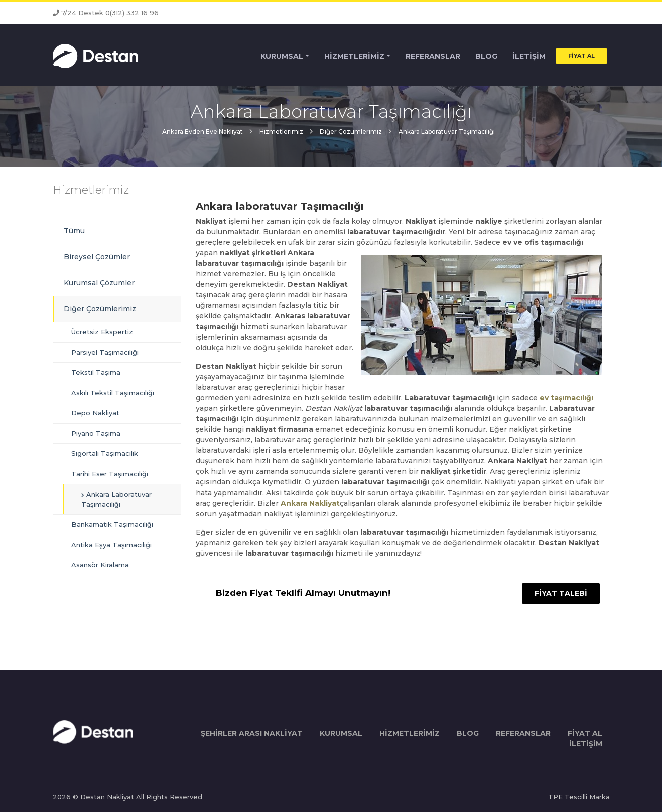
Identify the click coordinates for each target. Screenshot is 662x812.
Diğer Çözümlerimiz (100, 309)
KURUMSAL (282, 57)
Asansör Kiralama (100, 565)
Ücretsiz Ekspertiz (102, 332)
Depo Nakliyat (95, 413)
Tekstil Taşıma (96, 372)
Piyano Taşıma (96, 433)
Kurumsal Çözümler (99, 283)
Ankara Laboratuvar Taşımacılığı (116, 499)
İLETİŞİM (529, 57)
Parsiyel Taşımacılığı (105, 352)
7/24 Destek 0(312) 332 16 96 (106, 13)
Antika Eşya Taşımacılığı (111, 545)
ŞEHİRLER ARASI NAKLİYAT (252, 733)
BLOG (486, 57)
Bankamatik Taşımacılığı (112, 524)
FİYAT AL (581, 56)
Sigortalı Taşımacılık (105, 453)
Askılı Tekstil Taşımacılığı (113, 393)
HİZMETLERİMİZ (354, 57)
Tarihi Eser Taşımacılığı (110, 474)
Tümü (74, 231)
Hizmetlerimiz (91, 190)
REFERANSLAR (433, 57)
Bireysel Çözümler (97, 257)
